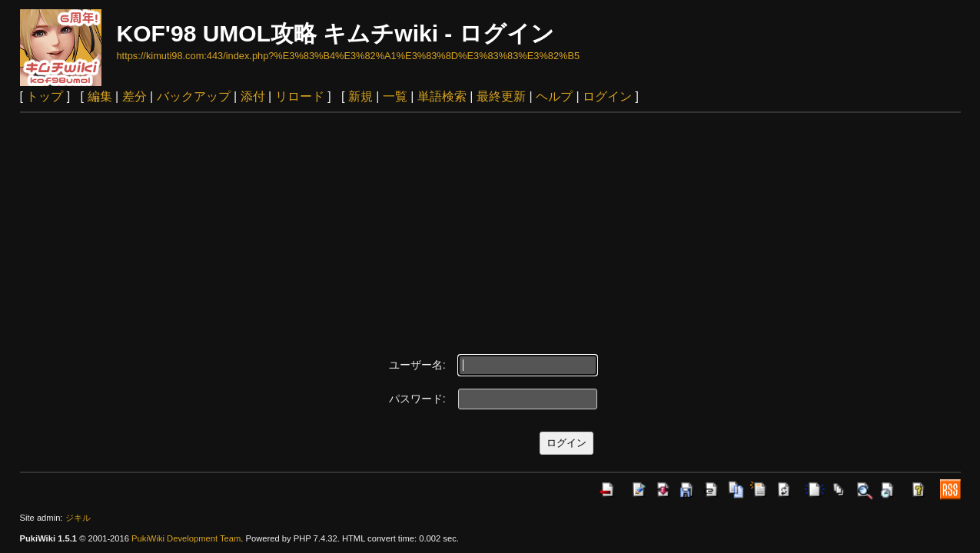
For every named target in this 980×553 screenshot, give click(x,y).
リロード (300, 96)
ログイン (607, 96)
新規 (360, 96)
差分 (135, 96)
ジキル (78, 518)
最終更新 (501, 96)
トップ (45, 96)
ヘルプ (554, 96)
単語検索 (442, 96)
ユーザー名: (417, 365)
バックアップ (194, 96)
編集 (100, 96)
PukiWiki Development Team (186, 538)
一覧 (395, 96)
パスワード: (417, 399)
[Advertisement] (490, 228)
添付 (253, 96)
